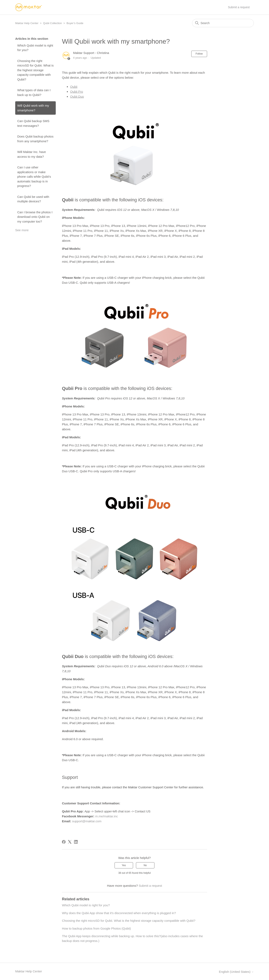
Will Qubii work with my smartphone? (33, 108)
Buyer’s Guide (75, 23)
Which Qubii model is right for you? (35, 48)
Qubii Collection (53, 23)
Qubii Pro (77, 92)
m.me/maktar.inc (107, 816)
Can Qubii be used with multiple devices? (33, 199)
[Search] (223, 23)
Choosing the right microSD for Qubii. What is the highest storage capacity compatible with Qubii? (35, 70)
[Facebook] (64, 842)
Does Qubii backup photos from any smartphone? (35, 139)
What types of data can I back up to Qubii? (34, 92)
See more (22, 230)
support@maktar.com (87, 821)
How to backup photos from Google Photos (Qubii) (96, 928)
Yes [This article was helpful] (124, 865)
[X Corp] (70, 842)
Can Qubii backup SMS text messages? (33, 123)
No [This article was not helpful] (145, 865)
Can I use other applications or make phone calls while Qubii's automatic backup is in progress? (34, 177)
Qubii (74, 87)
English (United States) (236, 972)
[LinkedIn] (76, 842)
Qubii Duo (77, 96)
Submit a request (239, 7)
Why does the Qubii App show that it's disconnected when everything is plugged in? (119, 913)
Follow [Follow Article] (199, 54)
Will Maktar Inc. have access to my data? (32, 154)
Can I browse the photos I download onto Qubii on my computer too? (35, 217)
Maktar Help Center (27, 23)
